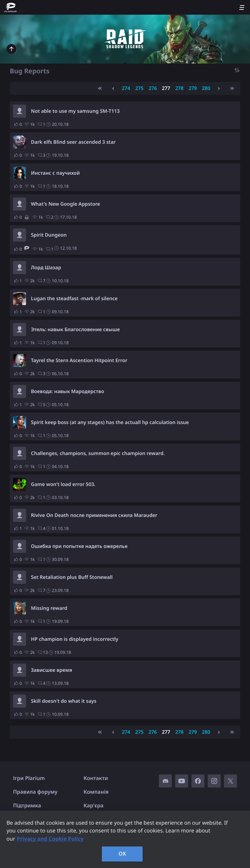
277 (166, 88)
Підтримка (27, 805)
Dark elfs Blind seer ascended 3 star (73, 142)
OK (122, 854)
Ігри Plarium (29, 778)
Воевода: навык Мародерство (68, 391)
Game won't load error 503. (63, 484)
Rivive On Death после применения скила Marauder (94, 515)
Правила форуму (35, 792)
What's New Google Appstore (66, 204)
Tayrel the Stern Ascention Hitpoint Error (79, 360)
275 (139, 88)
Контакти (96, 778)
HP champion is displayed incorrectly (75, 639)
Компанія (96, 792)
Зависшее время (52, 670)
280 (206, 88)
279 (193, 88)
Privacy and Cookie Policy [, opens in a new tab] (50, 839)
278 (179, 88)
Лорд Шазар (46, 268)
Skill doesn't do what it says (64, 701)
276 (153, 88)
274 (126, 88)
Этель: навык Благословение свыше (75, 330)
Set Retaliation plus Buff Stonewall (72, 577)
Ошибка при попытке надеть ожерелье (79, 546)
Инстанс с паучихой (55, 173)
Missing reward (49, 608)
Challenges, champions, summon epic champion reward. (98, 453)
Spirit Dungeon (49, 235)
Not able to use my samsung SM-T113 (75, 111)
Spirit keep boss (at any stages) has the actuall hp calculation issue (110, 422)
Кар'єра (94, 805)
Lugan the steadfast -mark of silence (74, 299)
